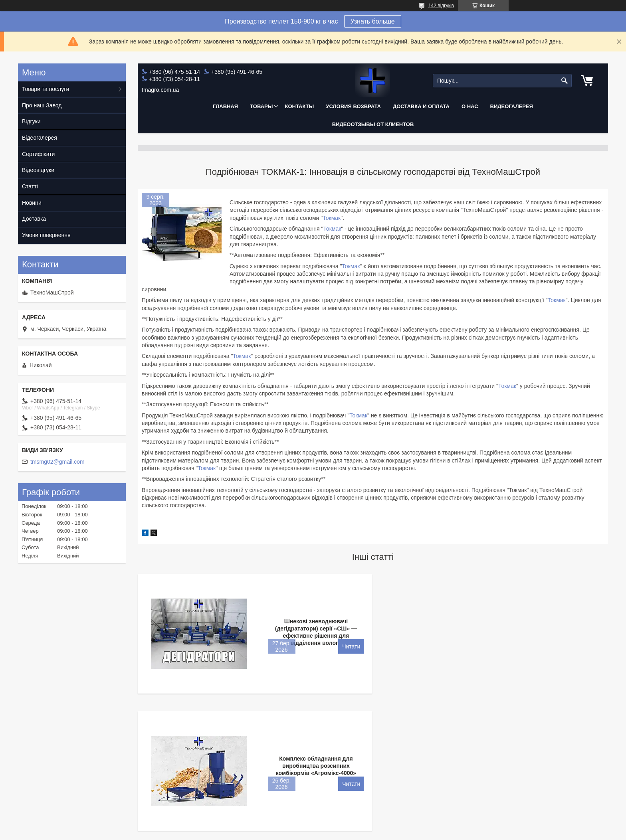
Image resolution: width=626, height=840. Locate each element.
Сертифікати (38, 154)
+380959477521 (100, 782)
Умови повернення (46, 235)
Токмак (332, 218)
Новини (32, 203)
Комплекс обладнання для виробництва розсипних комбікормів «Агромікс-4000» (553, 629)
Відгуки (31, 121)
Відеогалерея (40, 138)
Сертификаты (97, 751)
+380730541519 (100, 772)
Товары (261, 106)
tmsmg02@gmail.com (57, 462)
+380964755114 (100, 761)
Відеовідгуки (38, 170)
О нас (470, 106)
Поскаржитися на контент (302, 832)
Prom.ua (350, 825)
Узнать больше (373, 21)
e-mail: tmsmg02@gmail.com (116, 793)
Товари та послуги (46, 89)
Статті (30, 186)
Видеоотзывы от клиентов (373, 124)
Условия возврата (353, 106)
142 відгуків (441, 6)
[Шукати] (565, 81)
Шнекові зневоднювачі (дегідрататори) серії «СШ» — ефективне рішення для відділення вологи (312, 632)
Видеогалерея (512, 106)
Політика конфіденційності (364, 832)
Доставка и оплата (421, 106)
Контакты (299, 106)
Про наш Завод (42, 105)
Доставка (34, 219)
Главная (225, 106)
